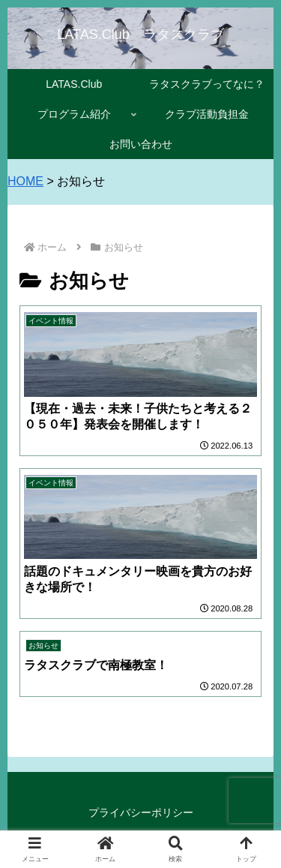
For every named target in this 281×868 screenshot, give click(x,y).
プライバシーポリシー (141, 812)
